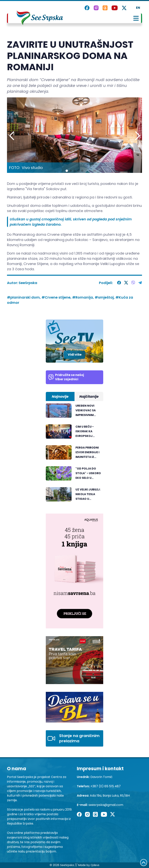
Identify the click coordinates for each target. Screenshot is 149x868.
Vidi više (75, 355)
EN (138, 8)
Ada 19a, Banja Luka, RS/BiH (110, 796)
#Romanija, (83, 297)
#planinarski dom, (24, 297)
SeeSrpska (28, 283)
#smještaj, (105, 297)
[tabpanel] (74, 455)
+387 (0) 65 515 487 (106, 786)
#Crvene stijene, (57, 297)
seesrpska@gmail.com (106, 805)
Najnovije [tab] (60, 396)
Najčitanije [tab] (89, 396)
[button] (137, 136)
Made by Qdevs (89, 865)
